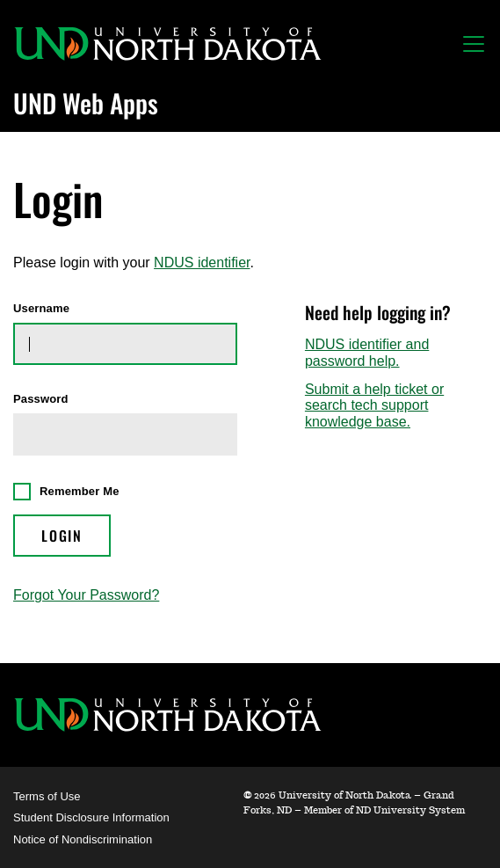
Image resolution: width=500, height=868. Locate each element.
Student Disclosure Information (91, 817)
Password (41, 399)
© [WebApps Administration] (247, 795)
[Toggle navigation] (474, 44)
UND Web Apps (86, 102)
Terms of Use (47, 796)
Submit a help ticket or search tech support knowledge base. (374, 405)
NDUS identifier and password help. (367, 352)
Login (62, 536)
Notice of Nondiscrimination (83, 839)
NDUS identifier (202, 263)
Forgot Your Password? (86, 595)
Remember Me (80, 491)
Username (41, 309)
